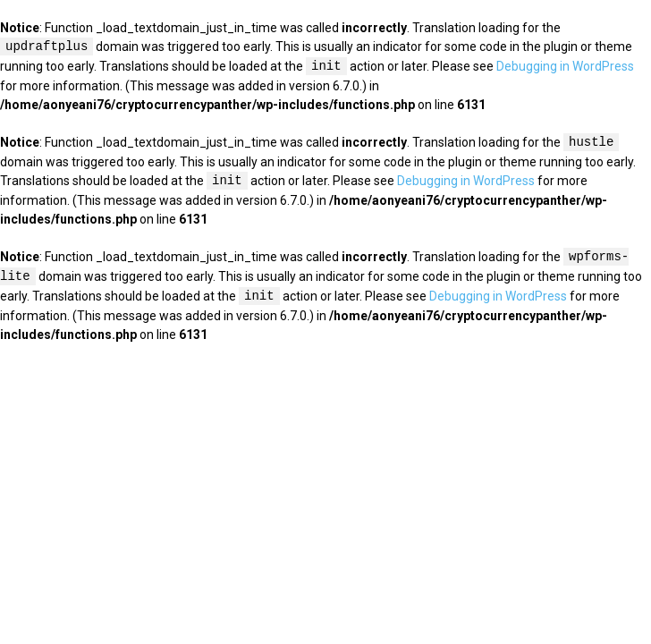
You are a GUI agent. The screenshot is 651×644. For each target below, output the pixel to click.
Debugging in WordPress (565, 67)
